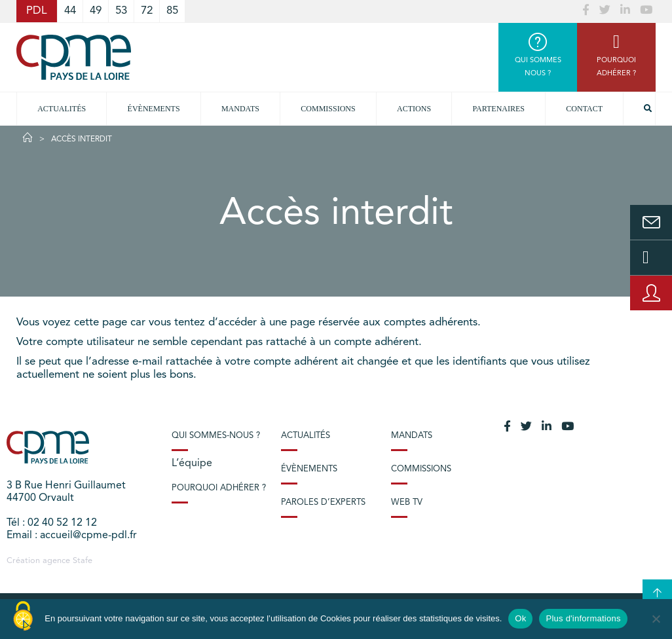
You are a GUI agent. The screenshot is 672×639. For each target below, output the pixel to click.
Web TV (407, 502)
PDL (37, 11)
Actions (414, 109)
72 (147, 11)
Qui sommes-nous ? (216, 436)
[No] (656, 619)
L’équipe (192, 464)
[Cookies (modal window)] (23, 617)
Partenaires (498, 109)
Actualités (62, 109)
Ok (520, 618)
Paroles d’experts (323, 502)
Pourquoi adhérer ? (219, 488)
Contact (584, 109)
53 (121, 11)
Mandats (240, 109)
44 (70, 11)
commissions (328, 109)
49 (96, 11)
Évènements (154, 109)
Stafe (83, 561)
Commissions (421, 469)
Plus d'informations (583, 618)
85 (172, 11)
